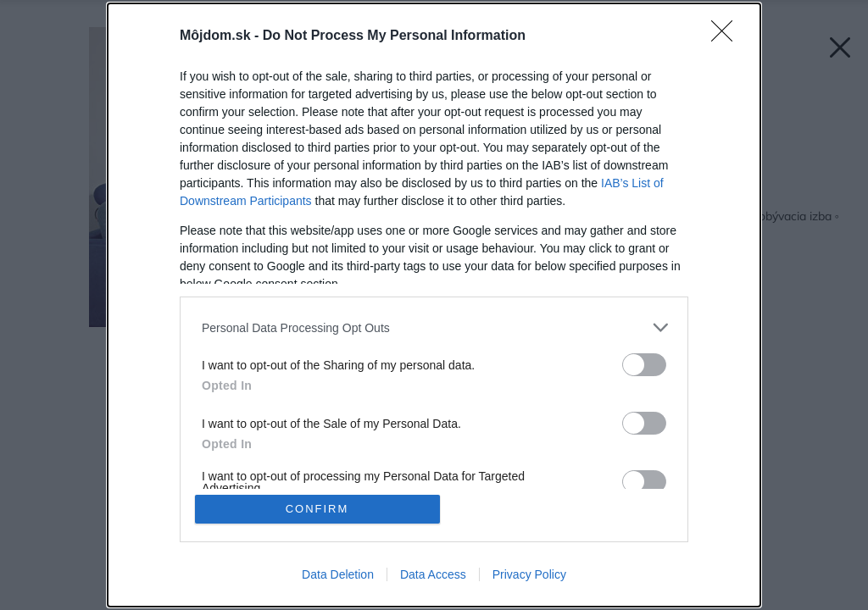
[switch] (644, 365)
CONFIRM (317, 509)
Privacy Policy (529, 574)
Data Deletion (338, 574)
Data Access (433, 574)
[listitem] (434, 327)
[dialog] (434, 305)
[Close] (727, 36)
